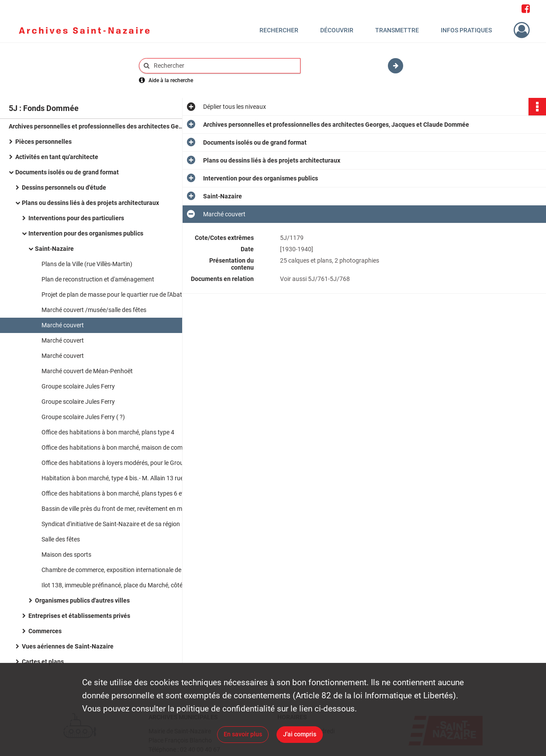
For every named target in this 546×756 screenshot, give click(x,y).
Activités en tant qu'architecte (57, 157)
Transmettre (397, 30)
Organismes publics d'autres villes (82, 600)
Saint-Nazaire (54, 249)
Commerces (45, 631)
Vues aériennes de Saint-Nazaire (68, 646)
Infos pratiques (466, 30)
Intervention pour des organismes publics (86, 233)
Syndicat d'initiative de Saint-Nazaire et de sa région (111, 524)
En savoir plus (243, 734)
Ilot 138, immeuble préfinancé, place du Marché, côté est (117, 585)
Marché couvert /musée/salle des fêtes (94, 310)
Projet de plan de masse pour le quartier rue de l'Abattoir (116, 295)
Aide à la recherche (171, 80)
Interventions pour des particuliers (76, 218)
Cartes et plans (43, 662)
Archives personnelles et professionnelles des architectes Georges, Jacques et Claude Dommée (96, 126)
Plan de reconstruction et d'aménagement (98, 279)
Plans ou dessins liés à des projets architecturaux (90, 203)
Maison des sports (66, 555)
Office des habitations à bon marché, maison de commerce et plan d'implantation (129, 447)
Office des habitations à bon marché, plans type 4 (108, 432)
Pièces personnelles (43, 142)
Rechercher (279, 30)
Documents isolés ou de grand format (67, 172)
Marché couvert (63, 325)
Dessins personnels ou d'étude (64, 187)
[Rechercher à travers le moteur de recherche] (224, 66)
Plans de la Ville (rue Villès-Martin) (87, 264)
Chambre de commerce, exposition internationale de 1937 (119, 570)
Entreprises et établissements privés (79, 616)
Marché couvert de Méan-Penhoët (87, 371)
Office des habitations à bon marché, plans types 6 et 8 (115, 493)
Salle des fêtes (61, 539)
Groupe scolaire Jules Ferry (78, 386)
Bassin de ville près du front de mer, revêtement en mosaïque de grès (129, 509)
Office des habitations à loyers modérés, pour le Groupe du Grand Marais (129, 463)
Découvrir (337, 30)
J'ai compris (300, 734)
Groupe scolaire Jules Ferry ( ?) (83, 417)
